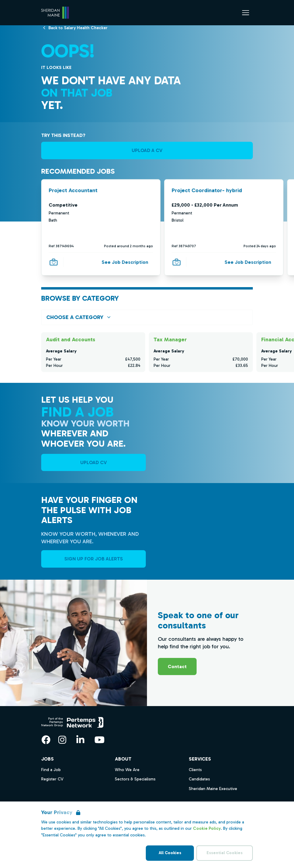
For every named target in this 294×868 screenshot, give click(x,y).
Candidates (199, 779)
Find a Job (51, 770)
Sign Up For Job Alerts (94, 559)
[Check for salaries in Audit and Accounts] (93, 352)
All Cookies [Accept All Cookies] (170, 853)
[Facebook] (46, 740)
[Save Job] (54, 262)
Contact (177, 666)
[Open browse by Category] (147, 317)
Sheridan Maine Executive (213, 789)
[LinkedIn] (80, 740)
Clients (195, 770)
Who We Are (127, 770)
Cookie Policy (207, 828)
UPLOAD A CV (147, 150)
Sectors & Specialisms (135, 779)
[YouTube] (100, 740)
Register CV (52, 779)
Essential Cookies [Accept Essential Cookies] (225, 853)
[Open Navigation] (246, 13)
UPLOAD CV (93, 462)
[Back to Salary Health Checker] (78, 28)
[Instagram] (62, 740)
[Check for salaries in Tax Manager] (201, 352)
